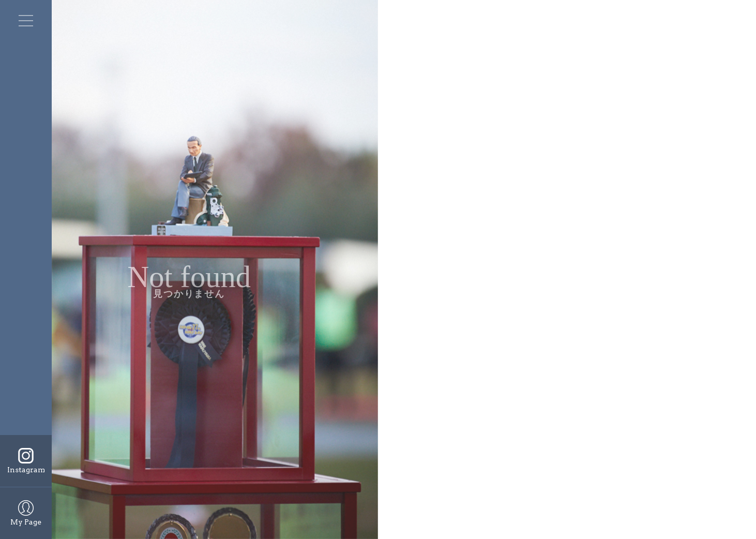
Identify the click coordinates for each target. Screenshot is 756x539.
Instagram (26, 470)
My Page (26, 522)
